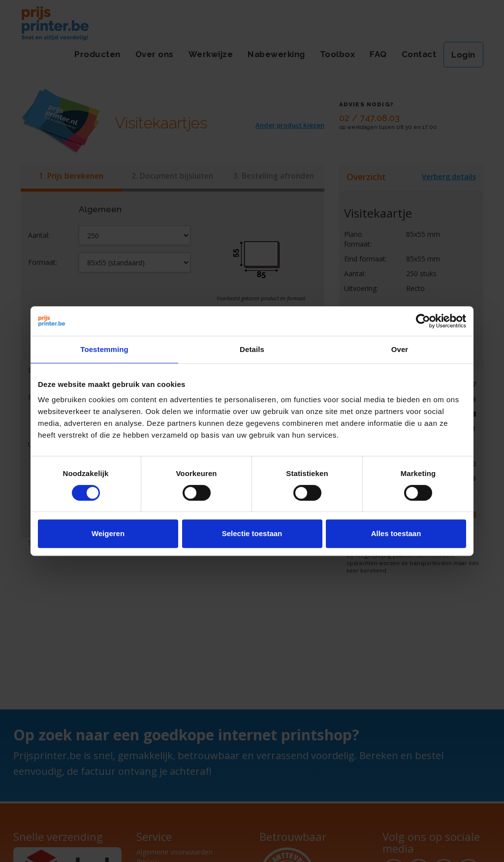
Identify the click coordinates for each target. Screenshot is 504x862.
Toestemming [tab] (104, 349)
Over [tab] (400, 349)
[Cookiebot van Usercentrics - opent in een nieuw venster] (423, 321)
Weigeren (108, 533)
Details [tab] (252, 349)
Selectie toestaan (252, 533)
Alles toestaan (396, 533)
